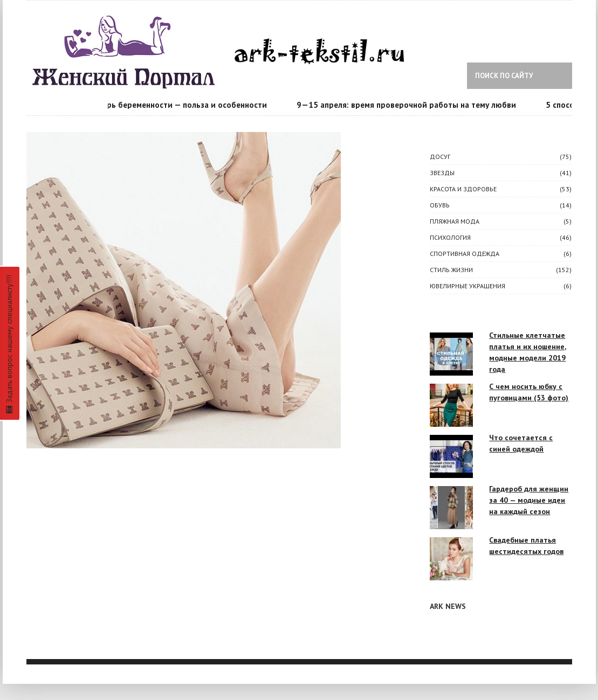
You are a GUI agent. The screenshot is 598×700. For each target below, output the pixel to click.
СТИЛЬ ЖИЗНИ (451, 270)
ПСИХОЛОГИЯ (450, 237)
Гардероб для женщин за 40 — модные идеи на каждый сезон (529, 500)
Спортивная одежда (465, 254)
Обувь (440, 205)
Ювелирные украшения (468, 286)
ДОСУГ (440, 157)
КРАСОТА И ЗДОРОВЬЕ (463, 189)
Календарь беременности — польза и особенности (173, 105)
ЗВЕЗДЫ (442, 173)
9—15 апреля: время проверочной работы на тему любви (408, 105)
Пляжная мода (455, 221)
